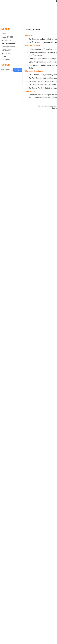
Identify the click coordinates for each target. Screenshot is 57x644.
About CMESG (7, 37)
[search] (7, 70)
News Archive (7, 50)
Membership (7, 40)
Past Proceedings (9, 43)
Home (4, 34)
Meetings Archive (8, 47)
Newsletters (6, 53)
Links (4, 56)
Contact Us (6, 60)
